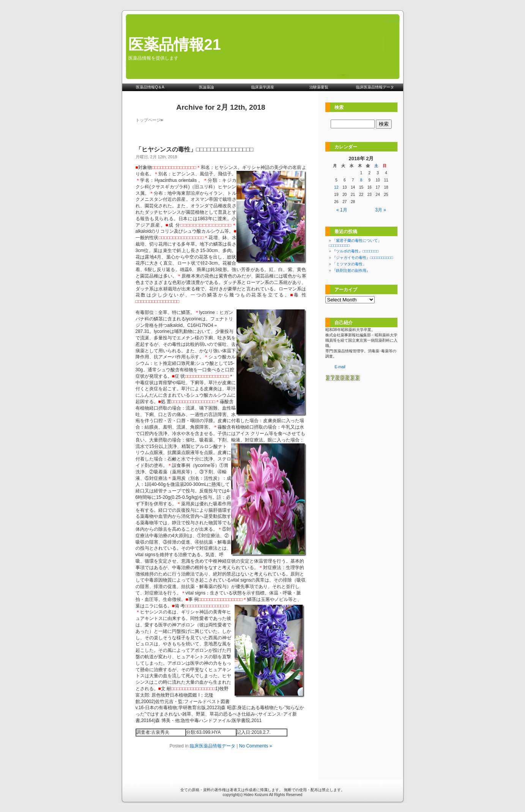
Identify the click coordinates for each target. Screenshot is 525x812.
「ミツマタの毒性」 (349, 264)
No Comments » (256, 746)
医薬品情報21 (175, 44)
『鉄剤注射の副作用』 (351, 270)
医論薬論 (207, 87)
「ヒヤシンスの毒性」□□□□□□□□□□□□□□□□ (195, 149)
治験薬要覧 (319, 87)
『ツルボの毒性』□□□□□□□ (355, 251)
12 (336, 187)
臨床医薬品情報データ (375, 87)
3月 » (381, 210)
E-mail (340, 367)
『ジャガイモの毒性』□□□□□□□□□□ (363, 258)
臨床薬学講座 (263, 87)
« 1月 (342, 210)
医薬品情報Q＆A (150, 87)
